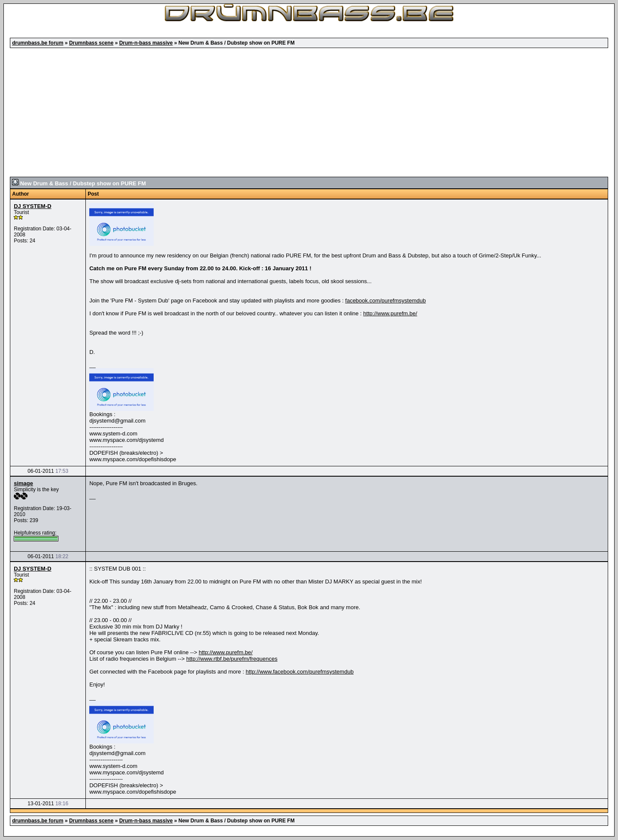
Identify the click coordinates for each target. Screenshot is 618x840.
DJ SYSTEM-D (32, 206)
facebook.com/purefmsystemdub (385, 301)
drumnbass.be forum (38, 43)
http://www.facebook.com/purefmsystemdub (299, 672)
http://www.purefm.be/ (390, 313)
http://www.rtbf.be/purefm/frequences (232, 659)
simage (23, 483)
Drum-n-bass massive (146, 43)
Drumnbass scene (91, 43)
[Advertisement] (309, 112)
